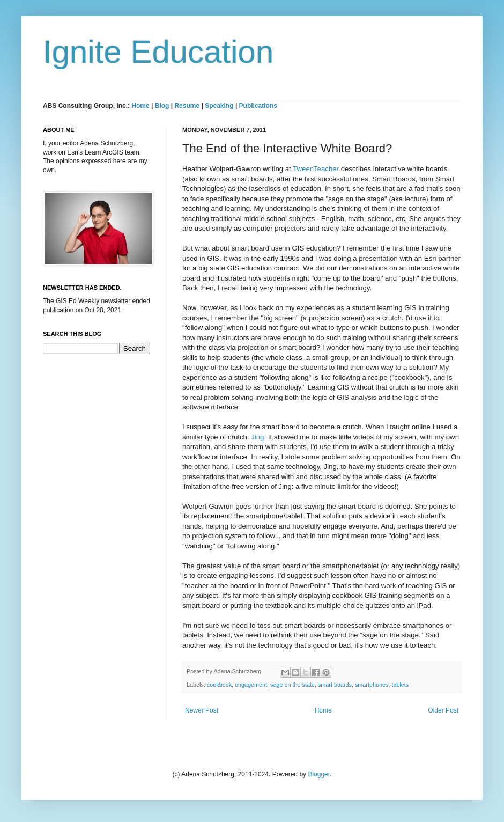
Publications (258, 106)
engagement (251, 685)
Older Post (443, 710)
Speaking (219, 106)
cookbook (219, 685)
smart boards (335, 685)
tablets (400, 685)
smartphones (372, 685)
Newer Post (202, 710)
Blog (162, 106)
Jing (257, 437)
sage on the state (292, 685)
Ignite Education (158, 52)
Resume (188, 106)
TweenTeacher (316, 169)
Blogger (319, 774)
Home (140, 106)
